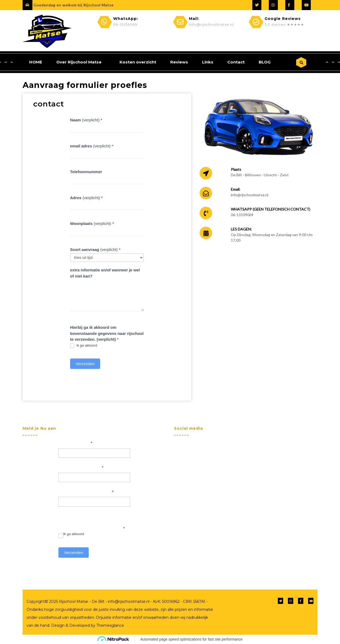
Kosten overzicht (138, 62)
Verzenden (85, 364)
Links (208, 62)
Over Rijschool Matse (79, 62)
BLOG (265, 62)
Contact (236, 62)
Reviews (179, 62)
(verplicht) (86, 120)
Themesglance (110, 625)
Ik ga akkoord (84, 346)
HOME (36, 62)
